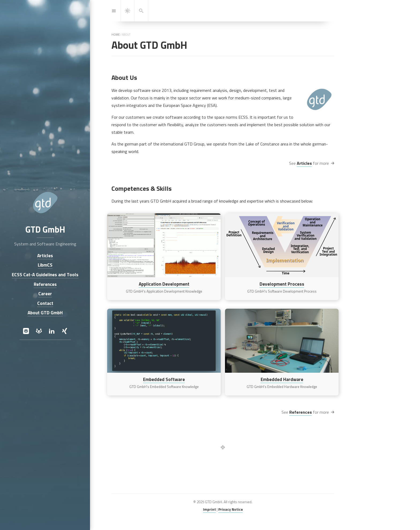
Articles (304, 163)
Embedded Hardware (282, 379)
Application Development (164, 284)
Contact (45, 303)
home (116, 35)
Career (45, 294)
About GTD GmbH (45, 313)
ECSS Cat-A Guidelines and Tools (45, 275)
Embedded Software (164, 379)
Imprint (209, 509)
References (301, 412)
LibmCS (45, 265)
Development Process (282, 284)
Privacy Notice (230, 509)
